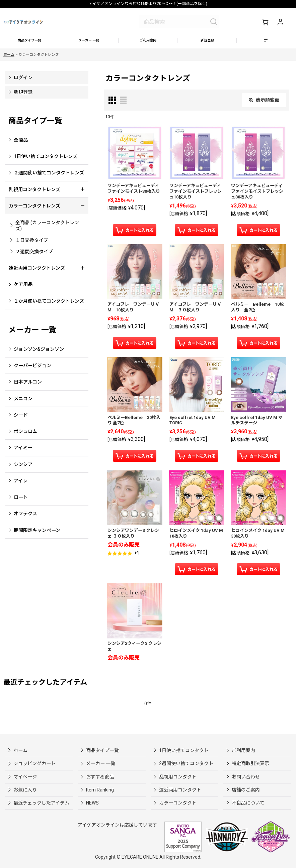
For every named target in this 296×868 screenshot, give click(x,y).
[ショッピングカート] (265, 22)
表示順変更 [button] (264, 103)
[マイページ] (280, 22)
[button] (266, 42)
